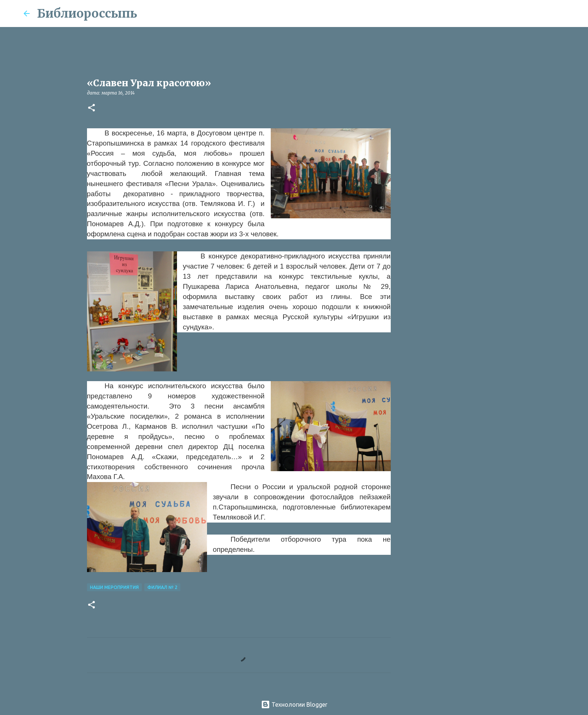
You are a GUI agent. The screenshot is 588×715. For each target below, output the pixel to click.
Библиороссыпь (87, 14)
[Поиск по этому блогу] (527, 14)
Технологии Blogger (294, 704)
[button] (91, 108)
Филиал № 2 (162, 587)
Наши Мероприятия (114, 587)
